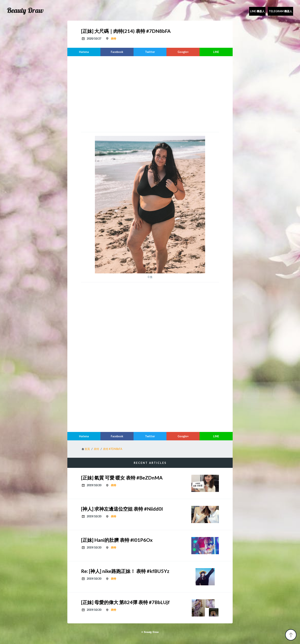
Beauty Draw (25, 10)
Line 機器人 (257, 11)
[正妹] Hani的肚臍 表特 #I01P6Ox (117, 540)
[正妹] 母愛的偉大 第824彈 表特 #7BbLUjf (125, 602)
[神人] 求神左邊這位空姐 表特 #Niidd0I (122, 509)
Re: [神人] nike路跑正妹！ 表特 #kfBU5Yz (125, 571)
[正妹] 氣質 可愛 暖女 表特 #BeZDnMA (122, 478)
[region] (150, 94)
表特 (113, 38)
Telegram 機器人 (280, 11)
